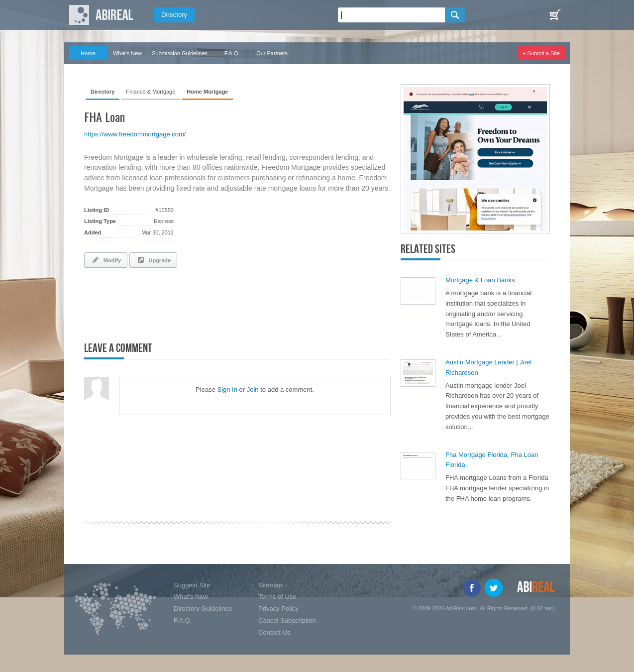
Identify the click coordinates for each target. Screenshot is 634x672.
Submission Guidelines (180, 53)
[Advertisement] (201, 303)
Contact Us (274, 632)
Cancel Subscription (287, 620)
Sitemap (270, 585)
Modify (106, 260)
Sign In (227, 390)
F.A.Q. (232, 53)
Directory (174, 15)
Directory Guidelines (203, 609)
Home (88, 53)
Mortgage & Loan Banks (480, 280)
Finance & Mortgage (151, 92)
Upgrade (153, 260)
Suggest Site (192, 585)
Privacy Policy (278, 609)
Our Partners (272, 53)
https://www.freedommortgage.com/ (135, 134)
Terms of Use (277, 597)
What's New (127, 53)
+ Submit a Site (541, 53)
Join (253, 390)
